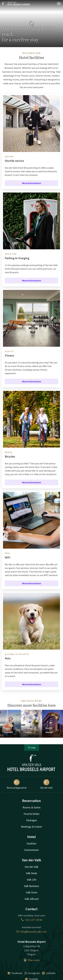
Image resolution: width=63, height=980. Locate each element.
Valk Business (31, 886)
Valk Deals (32, 873)
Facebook (15, 973)
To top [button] (32, 747)
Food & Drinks (32, 814)
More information (32, 183)
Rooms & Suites (32, 807)
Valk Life (32, 880)
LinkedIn (49, 973)
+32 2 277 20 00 (32, 920)
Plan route (32, 960)
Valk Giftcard (32, 899)
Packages (32, 820)
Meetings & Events (31, 827)
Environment (32, 850)
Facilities (31, 843)
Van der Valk (46, 784)
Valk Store (32, 892)
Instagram (32, 973)
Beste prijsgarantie (17, 784)
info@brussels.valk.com (32, 932)
